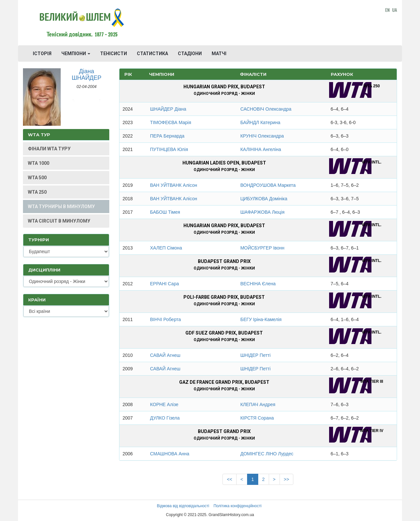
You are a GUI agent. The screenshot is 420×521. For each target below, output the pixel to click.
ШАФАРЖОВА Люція (262, 212)
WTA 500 (37, 178)
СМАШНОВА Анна (169, 454)
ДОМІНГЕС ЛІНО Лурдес (267, 454)
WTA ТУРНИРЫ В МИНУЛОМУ (61, 206)
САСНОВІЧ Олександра (266, 109)
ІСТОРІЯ (42, 54)
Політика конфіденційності (238, 506)
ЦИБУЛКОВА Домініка (264, 199)
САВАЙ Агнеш (165, 355)
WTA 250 (37, 192)
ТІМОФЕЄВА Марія (170, 122)
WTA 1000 (39, 163)
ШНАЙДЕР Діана (168, 109)
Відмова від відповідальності (183, 506)
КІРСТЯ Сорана (257, 418)
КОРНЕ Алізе (164, 404)
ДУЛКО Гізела (165, 418)
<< (229, 479)
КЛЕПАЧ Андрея (258, 404)
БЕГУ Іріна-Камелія (261, 319)
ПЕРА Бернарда (167, 136)
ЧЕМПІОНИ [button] (76, 54)
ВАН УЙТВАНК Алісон (173, 185)
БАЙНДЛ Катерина (260, 122)
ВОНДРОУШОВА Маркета (268, 185)
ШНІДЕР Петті (255, 355)
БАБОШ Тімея (165, 212)
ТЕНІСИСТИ (114, 54)
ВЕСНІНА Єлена (258, 284)
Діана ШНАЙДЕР (86, 75)
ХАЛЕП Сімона (166, 248)
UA (395, 10)
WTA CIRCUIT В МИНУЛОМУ (59, 221)
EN (387, 10)
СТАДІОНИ (190, 54)
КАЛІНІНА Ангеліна (261, 149)
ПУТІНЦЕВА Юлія (169, 149)
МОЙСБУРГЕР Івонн (262, 248)
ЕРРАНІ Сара (164, 284)
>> (286, 479)
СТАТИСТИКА (152, 54)
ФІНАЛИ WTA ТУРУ (49, 149)
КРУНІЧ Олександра (262, 136)
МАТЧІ (219, 54)
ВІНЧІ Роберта (165, 319)
